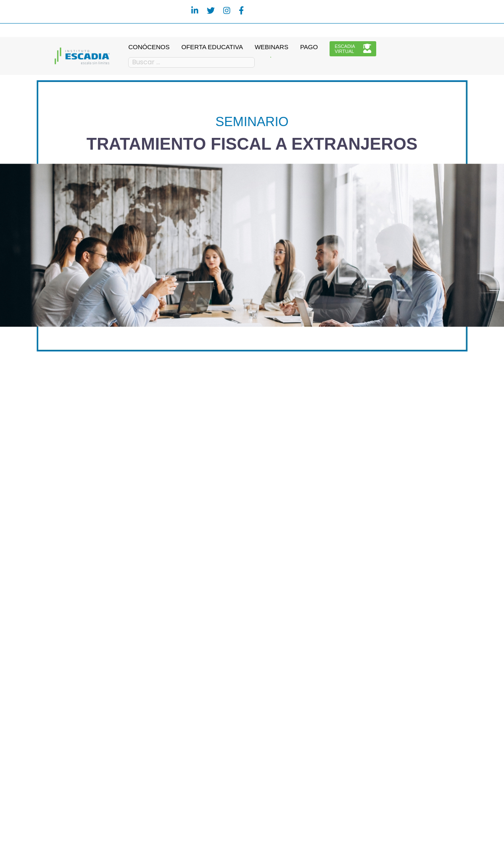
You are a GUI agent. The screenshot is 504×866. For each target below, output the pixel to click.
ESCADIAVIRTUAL (353, 49)
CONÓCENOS (149, 47)
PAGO (309, 47)
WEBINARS (272, 47)
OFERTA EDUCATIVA (212, 47)
